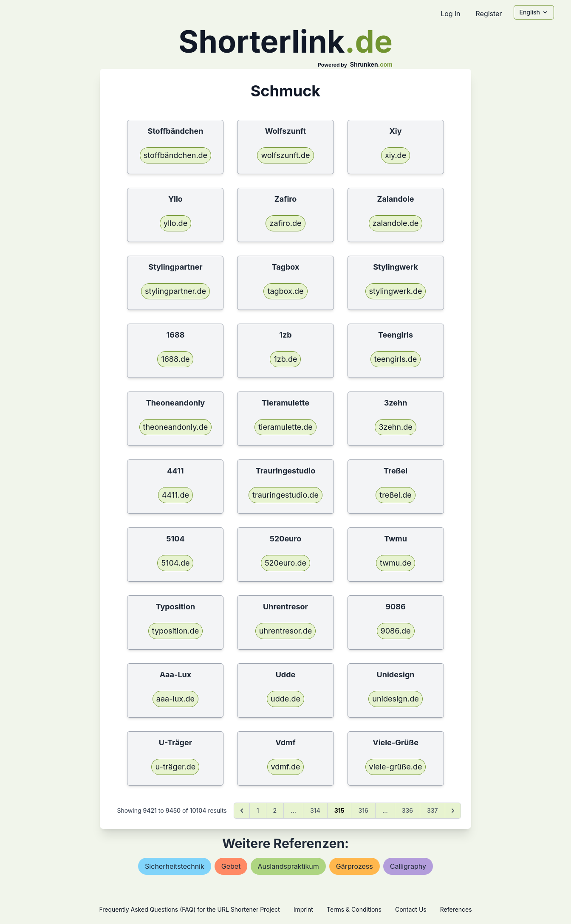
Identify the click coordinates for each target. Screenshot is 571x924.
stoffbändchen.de (175, 155)
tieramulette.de (285, 427)
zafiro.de (285, 223)
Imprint (303, 909)
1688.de (175, 359)
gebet (231, 866)
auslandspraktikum (288, 866)
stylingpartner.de (175, 291)
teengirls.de (396, 359)
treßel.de (396, 495)
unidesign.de (395, 699)
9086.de (396, 631)
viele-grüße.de (396, 767)
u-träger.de (175, 767)
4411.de (175, 495)
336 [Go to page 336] (407, 810)
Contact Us (411, 909)
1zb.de (285, 359)
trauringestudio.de (285, 495)
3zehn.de (395, 427)
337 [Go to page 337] (432, 810)
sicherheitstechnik (175, 866)
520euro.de (285, 563)
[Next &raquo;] (453, 811)
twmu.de (396, 563)
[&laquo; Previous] (242, 811)
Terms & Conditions (354, 909)
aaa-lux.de (175, 699)
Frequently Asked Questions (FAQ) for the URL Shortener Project (189, 909)
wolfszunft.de (285, 155)
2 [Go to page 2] (275, 810)
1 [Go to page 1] (258, 810)
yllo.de (175, 223)
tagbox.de (285, 291)
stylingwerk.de (396, 291)
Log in (450, 14)
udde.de (285, 699)
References (456, 909)
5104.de (175, 563)
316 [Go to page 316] (363, 810)
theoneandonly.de (176, 427)
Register (489, 14)
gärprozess (355, 866)
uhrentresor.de (285, 631)
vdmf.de (286, 767)
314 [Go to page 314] (315, 810)
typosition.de (175, 631)
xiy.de (396, 155)
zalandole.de (396, 223)
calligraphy (408, 866)
